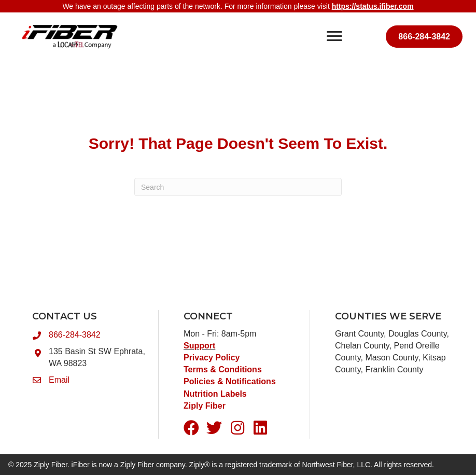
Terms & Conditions (223, 369)
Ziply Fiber (205, 406)
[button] (191, 428)
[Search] (238, 187)
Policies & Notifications (230, 381)
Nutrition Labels (216, 394)
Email (59, 380)
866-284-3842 (75, 335)
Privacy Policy (212, 358)
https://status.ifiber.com (373, 6)
